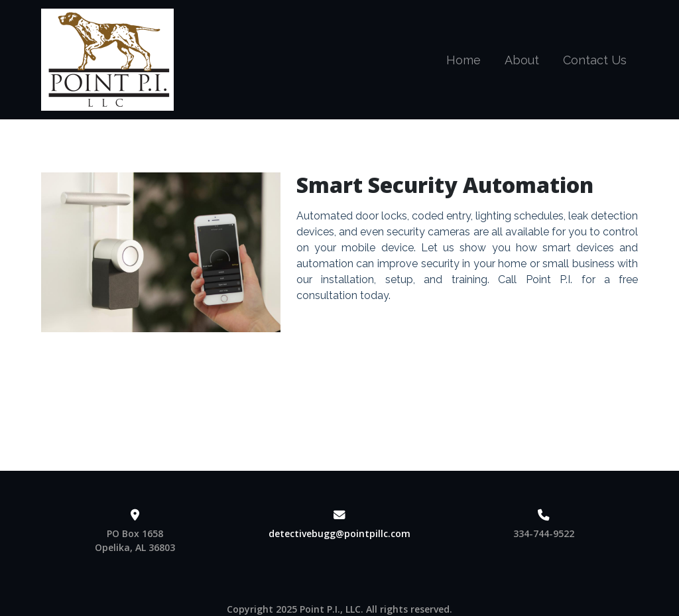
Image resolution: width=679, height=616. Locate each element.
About (522, 60)
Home (463, 60)
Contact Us (595, 60)
